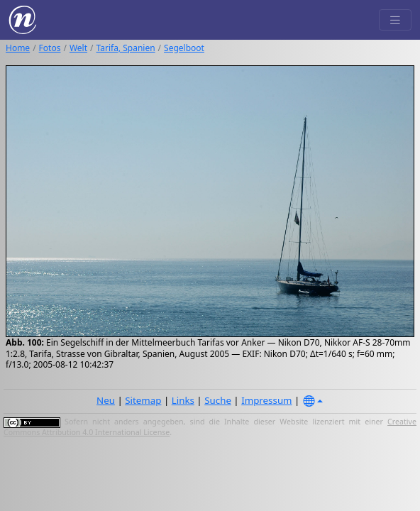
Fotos (50, 48)
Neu (106, 400)
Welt (78, 48)
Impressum (266, 400)
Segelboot (184, 48)
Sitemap (143, 400)
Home (18, 48)
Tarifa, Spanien (126, 48)
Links (183, 400)
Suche (218, 400)
